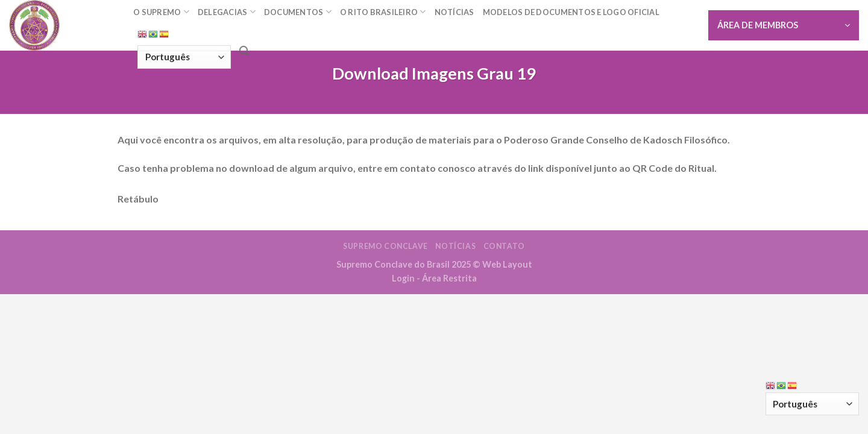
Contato (504, 246)
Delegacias (227, 12)
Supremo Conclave (385, 246)
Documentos (298, 12)
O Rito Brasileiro (383, 12)
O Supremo (161, 12)
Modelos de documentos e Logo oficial (571, 12)
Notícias (454, 12)
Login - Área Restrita (434, 278)
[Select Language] (184, 57)
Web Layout (507, 264)
